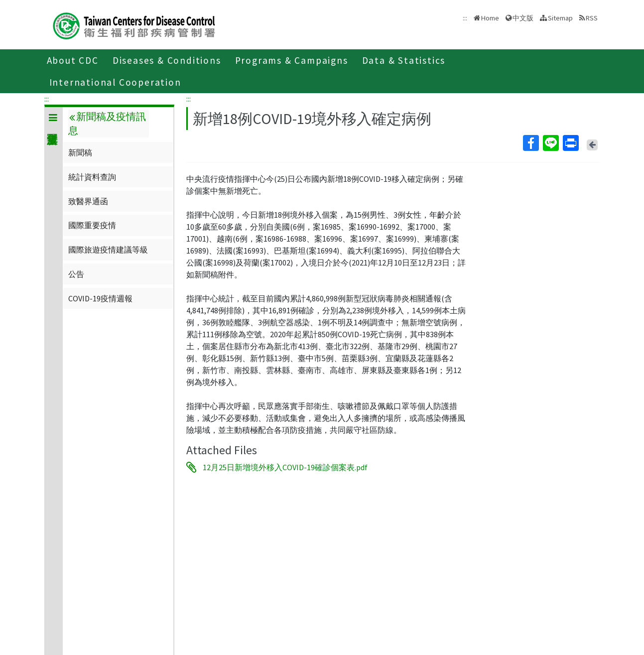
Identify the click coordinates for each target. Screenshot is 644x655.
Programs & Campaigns (292, 60)
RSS (592, 18)
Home (490, 18)
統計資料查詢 (92, 177)
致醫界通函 (88, 201)
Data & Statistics (404, 60)
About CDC (73, 60)
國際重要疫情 (92, 225)
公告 (76, 274)
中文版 (523, 18)
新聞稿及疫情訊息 (107, 124)
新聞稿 (80, 152)
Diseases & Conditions (167, 60)
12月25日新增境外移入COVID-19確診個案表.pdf (285, 467)
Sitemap (560, 18)
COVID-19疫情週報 (100, 298)
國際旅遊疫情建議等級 (108, 250)
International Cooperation (115, 82)
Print (570, 143)
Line (550, 143)
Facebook (530, 143)
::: (47, 99)
